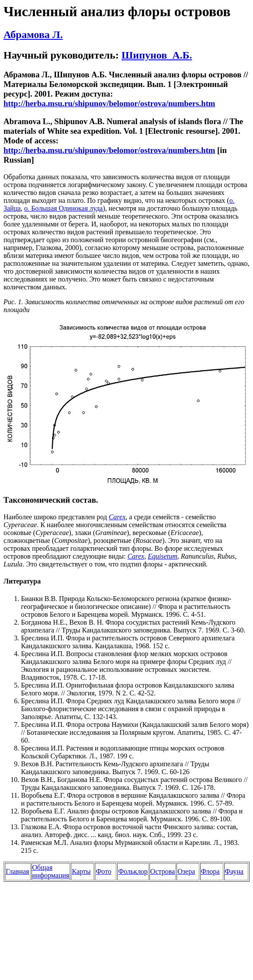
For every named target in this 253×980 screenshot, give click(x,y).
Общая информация (51, 871)
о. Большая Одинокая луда (63, 208)
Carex (136, 556)
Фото (103, 871)
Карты (81, 871)
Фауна (234, 871)
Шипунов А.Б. (157, 55)
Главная (17, 871)
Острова (163, 871)
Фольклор (133, 871)
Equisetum (163, 556)
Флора (210, 871)
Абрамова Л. (33, 35)
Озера (186, 871)
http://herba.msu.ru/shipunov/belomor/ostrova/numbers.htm (109, 103)
